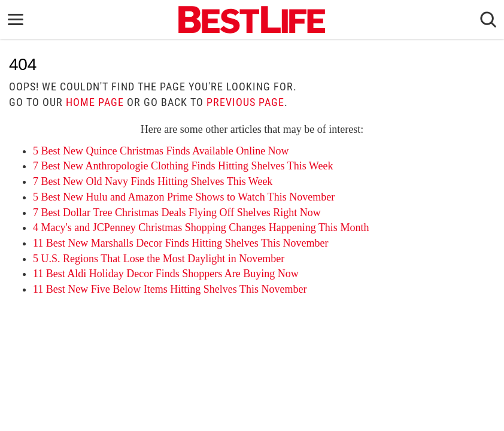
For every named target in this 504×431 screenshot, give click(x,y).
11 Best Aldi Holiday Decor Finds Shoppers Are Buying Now (166, 274)
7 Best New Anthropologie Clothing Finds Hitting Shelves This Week (183, 166)
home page (95, 102)
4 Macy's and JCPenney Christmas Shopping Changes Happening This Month (201, 227)
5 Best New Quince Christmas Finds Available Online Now (161, 151)
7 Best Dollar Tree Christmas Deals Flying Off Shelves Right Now (177, 213)
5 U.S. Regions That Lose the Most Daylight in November (159, 259)
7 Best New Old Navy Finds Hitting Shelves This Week (153, 181)
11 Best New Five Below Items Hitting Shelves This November (170, 289)
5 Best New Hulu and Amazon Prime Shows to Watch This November (184, 197)
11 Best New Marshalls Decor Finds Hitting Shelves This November (180, 243)
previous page (245, 102)
